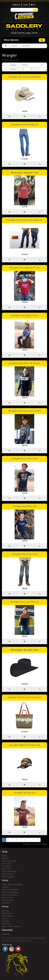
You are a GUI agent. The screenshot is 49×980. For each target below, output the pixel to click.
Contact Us (6, 903)
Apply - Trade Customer (11, 926)
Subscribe (6, 934)
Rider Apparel (7, 874)
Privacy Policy (7, 897)
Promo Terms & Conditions (12, 884)
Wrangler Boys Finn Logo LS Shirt (25, 411)
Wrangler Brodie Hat (24, 650)
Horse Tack (6, 869)
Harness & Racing (9, 861)
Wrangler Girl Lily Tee (25, 793)
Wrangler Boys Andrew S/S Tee (25, 268)
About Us (6, 887)
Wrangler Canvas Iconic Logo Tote (25, 697)
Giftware (5, 858)
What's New (7, 913)
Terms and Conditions (11, 892)
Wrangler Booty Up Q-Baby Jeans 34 (25, 220)
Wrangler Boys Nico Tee (25, 506)
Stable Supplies (8, 877)
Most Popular (7, 916)
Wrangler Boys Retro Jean (25, 554)
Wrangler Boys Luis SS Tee (24, 458)
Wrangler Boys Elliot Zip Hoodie (25, 363)
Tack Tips (6, 921)
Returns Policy (8, 900)
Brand (14, 46)
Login (25, 5)
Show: (14, 69)
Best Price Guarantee (10, 890)
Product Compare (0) (10, 60)
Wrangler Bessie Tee (24, 172)
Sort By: (13, 65)
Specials (5, 911)
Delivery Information (10, 895)
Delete (5, 856)
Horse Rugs (6, 866)
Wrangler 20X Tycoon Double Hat (25, 77)
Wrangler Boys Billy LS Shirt (24, 315)
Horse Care (6, 863)
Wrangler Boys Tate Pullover (24, 602)
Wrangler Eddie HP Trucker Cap (25, 745)
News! (4, 918)
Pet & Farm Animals (9, 871)
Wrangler (26, 46)
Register (16, 5)
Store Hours (7, 924)
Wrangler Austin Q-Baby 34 (24, 124)
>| (38, 840)
